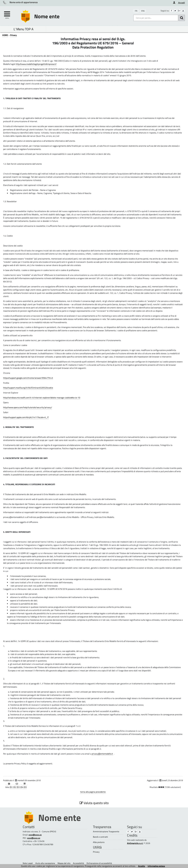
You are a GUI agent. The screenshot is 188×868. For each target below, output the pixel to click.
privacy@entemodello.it (102, 754)
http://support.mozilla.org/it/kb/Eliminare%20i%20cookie (28, 388)
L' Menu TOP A (23, 29)
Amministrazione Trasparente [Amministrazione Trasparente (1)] (106, 832)
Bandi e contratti (100, 837)
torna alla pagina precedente (93, 792)
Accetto (142, 866)
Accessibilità (78, 863)
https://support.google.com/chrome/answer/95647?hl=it (28, 378)
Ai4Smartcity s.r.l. (135, 843)
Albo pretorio (99, 842)
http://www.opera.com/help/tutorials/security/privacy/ (28, 407)
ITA (136, 11)
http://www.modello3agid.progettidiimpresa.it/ (36, 64)
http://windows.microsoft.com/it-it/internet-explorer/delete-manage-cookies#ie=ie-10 (42, 398)
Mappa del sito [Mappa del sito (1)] (64, 863)
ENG (143, 11)
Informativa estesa (156, 866)
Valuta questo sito (94, 803)
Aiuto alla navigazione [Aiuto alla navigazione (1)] (45, 863)
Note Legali (28, 863)
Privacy (13, 35)
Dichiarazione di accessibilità (99, 863)
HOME (5, 35)
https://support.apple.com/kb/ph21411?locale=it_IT (26, 417)
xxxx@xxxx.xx (35, 835)
